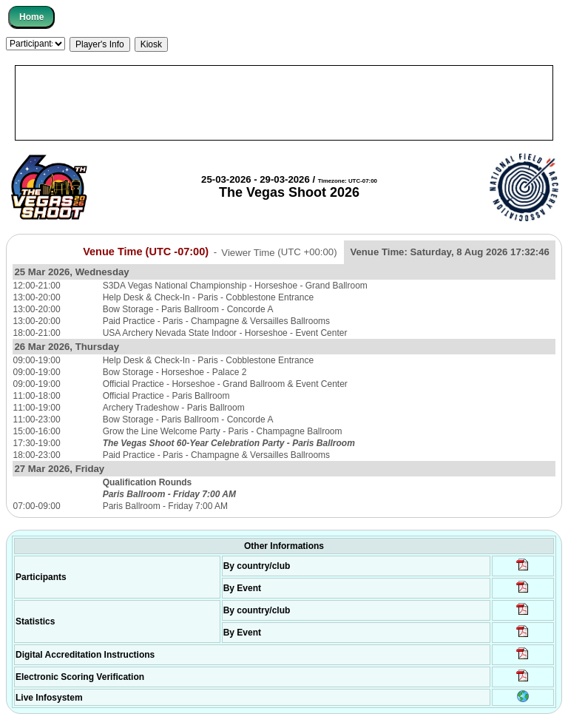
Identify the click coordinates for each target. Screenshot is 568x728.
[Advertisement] (284, 103)
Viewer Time (279, 252)
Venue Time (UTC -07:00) (146, 252)
